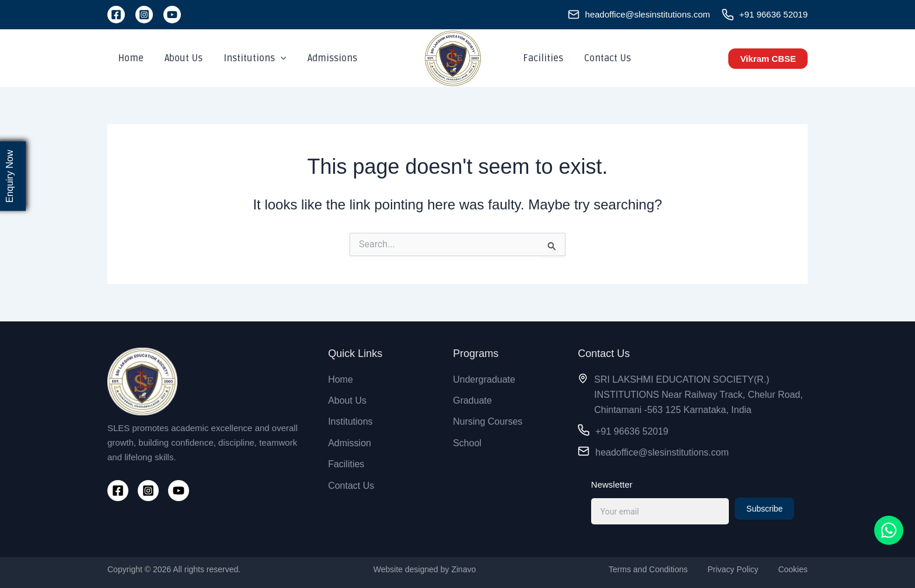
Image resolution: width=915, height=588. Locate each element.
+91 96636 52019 (773, 14)
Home (130, 58)
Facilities (542, 58)
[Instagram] (144, 15)
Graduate (472, 400)
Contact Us (604, 58)
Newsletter (612, 484)
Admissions (324, 58)
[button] (768, 59)
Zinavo (463, 569)
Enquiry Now (10, 176)
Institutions (249, 58)
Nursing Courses (488, 421)
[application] (275, 58)
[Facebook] (116, 15)
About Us (180, 58)
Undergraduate (484, 379)
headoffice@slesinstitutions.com (648, 14)
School (467, 443)
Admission (350, 443)
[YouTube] (172, 15)
